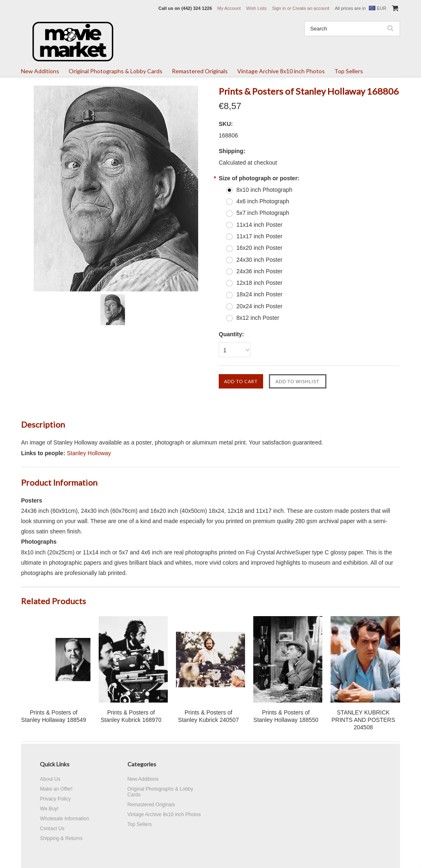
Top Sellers (349, 71)
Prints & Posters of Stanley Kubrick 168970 (131, 716)
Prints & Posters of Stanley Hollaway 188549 (53, 716)
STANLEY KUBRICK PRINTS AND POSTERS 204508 (363, 720)
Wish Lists (257, 8)
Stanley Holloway (89, 453)
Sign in (279, 8)
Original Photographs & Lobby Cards (116, 71)
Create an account (311, 8)
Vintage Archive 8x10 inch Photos (281, 71)
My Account (229, 8)
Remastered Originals (200, 71)
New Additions (40, 71)
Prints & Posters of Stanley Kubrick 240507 (208, 716)
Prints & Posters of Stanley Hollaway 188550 (286, 716)
